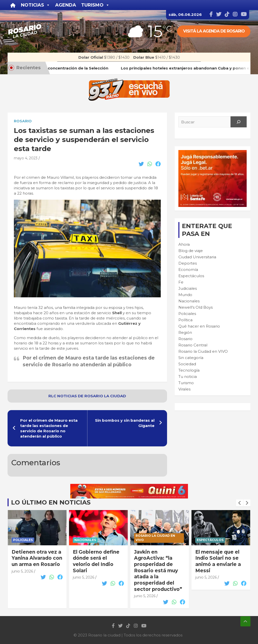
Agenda (66, 5)
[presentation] (240, 503)
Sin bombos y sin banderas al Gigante (125, 423)
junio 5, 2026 (22, 584)
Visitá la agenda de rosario (214, 31)
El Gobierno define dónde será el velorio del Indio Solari (157, 561)
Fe (181, 282)
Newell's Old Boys (196, 307)
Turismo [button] (95, 5)
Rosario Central (193, 345)
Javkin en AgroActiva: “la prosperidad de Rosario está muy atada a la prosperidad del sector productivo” (219, 571)
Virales (184, 389)
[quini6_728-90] (129, 487)
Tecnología (189, 370)
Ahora (184, 244)
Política (185, 320)
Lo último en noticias (51, 502)
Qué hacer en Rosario (199, 326)
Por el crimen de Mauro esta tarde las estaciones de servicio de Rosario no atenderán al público (49, 428)
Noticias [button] (36, 5)
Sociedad (187, 364)
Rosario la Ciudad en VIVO (203, 351)
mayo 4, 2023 (26, 158)
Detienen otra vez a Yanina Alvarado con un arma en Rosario (98, 558)
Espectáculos (191, 276)
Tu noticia (188, 377)
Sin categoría (191, 358)
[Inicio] (13, 5)
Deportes (188, 263)
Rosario (23, 121)
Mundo (185, 295)
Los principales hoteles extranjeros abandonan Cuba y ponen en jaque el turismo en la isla (36, 564)
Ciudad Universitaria (197, 257)
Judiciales (188, 288)
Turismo (186, 383)
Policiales (187, 314)
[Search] (239, 122)
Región (185, 332)
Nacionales (189, 301)
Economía (188, 270)
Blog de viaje (191, 251)
